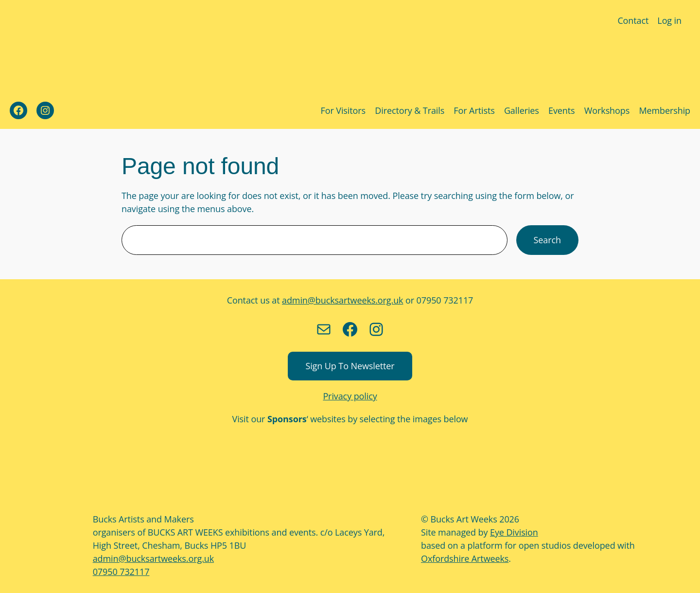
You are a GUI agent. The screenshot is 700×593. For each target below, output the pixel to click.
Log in (670, 20)
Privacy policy (350, 396)
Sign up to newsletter (350, 366)
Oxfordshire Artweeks (462, 558)
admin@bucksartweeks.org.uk (343, 300)
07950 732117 (121, 572)
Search (547, 240)
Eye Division (512, 532)
